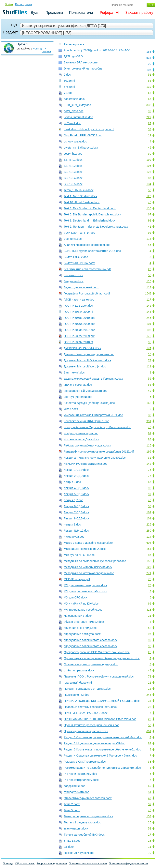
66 (149, 482)
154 (149, 549)
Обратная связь (25, 863)
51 (149, 75)
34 (149, 701)
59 (149, 379)
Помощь (8, 863)
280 (149, 531)
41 (149, 227)
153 (149, 52)
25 (149, 652)
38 (149, 506)
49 (149, 391)
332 (149, 105)
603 (149, 543)
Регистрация (24, 4)
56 (149, 190)
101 (149, 518)
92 (149, 220)
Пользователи (81, 13)
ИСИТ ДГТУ (39, 49)
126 (149, 196)
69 (149, 604)
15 (149, 689)
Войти (9, 4)
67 (149, 214)
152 (149, 561)
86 (149, 178)
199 (149, 160)
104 (149, 324)
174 (149, 348)
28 (149, 707)
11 (149, 683)
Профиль (47, 51)
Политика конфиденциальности (128, 863)
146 (149, 306)
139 (149, 87)
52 (149, 628)
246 (149, 318)
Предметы (54, 13)
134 (149, 184)
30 (149, 154)
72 (149, 676)
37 (149, 804)
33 (149, 129)
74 (149, 360)
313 (149, 610)
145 (149, 312)
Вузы (35, 13)
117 (149, 300)
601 (149, 731)
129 (149, 567)
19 (149, 135)
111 (149, 366)
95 (149, 342)
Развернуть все (74, 44)
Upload (22, 44)
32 (149, 458)
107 (149, 70)
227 (149, 117)
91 (149, 433)
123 (149, 172)
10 (149, 354)
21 (149, 616)
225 (149, 524)
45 (149, 148)
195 (149, 452)
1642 (148, 293)
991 (149, 421)
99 (149, 111)
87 (149, 743)
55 (149, 81)
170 (149, 336)
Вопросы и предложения (52, 863)
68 (149, 93)
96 (149, 646)
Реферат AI (109, 13)
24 (149, 123)
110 (149, 208)
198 (149, 330)
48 (149, 500)
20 (149, 64)
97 (149, 494)
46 (149, 427)
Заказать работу (139, 13)
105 (149, 166)
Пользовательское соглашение (88, 863)
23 (149, 269)
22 (149, 719)
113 (149, 239)
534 (149, 58)
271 (149, 573)
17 (149, 835)
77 (149, 476)
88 (149, 439)
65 (149, 99)
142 (149, 403)
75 (149, 470)
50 (149, 725)
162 (149, 512)
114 (149, 537)
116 (149, 281)
